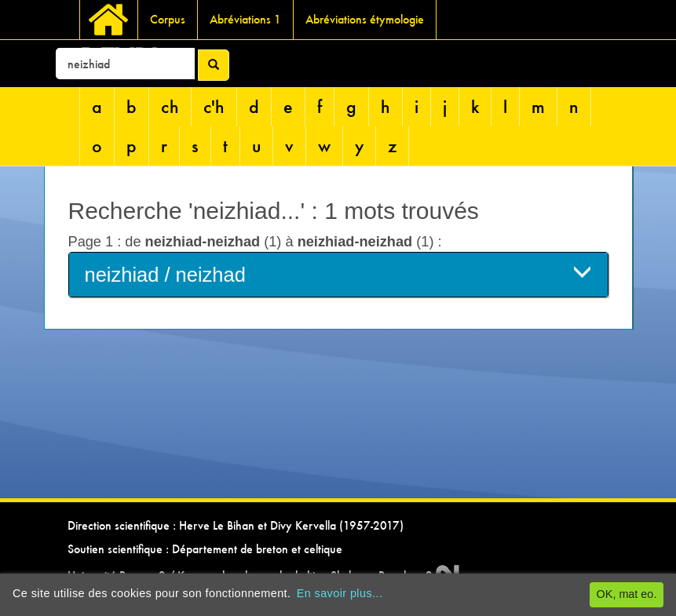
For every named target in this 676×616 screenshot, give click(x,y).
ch (170, 106)
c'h (214, 106)
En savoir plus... (340, 593)
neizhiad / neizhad (338, 273)
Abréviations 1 (245, 19)
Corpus (168, 19)
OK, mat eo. (627, 594)
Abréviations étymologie (365, 19)
